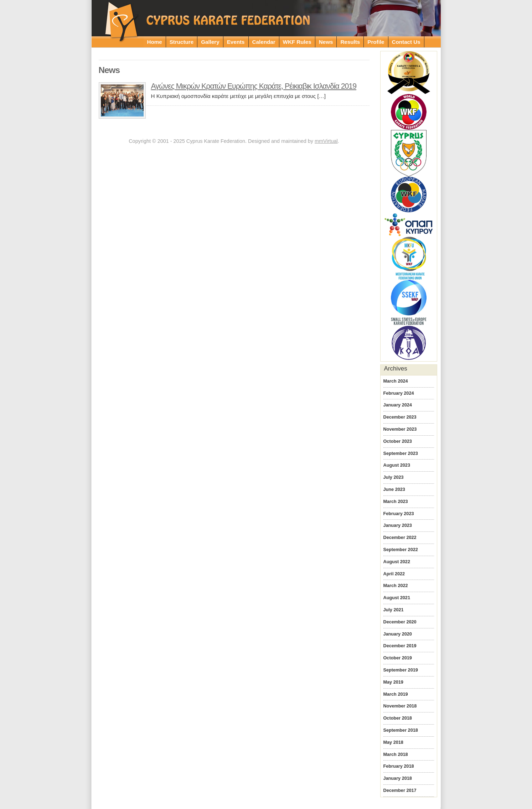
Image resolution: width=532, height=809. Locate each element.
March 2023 (396, 502)
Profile (376, 42)
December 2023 (400, 417)
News (326, 42)
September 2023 (401, 453)
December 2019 (400, 646)
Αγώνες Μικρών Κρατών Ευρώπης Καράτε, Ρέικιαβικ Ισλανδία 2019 (254, 86)
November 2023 (400, 429)
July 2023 (394, 477)
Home (155, 42)
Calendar (264, 42)
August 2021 (397, 598)
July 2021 (394, 610)
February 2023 (399, 514)
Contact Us (406, 42)
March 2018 (396, 754)
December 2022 (400, 538)
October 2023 (398, 441)
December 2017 (400, 790)
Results (350, 42)
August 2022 (397, 562)
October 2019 (398, 658)
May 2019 (393, 682)
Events (236, 42)
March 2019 (396, 694)
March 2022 (396, 586)
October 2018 (398, 718)
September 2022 (401, 550)
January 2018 (398, 778)
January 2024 (398, 405)
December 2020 (400, 622)
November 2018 (400, 706)
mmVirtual (326, 141)
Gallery (210, 42)
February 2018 (399, 766)
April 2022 (394, 574)
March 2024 (396, 381)
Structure (182, 42)
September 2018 (401, 730)
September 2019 (401, 670)
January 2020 (398, 634)
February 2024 (399, 393)
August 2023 (397, 465)
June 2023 (394, 489)
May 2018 (393, 742)
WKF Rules (297, 42)
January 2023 (398, 525)
